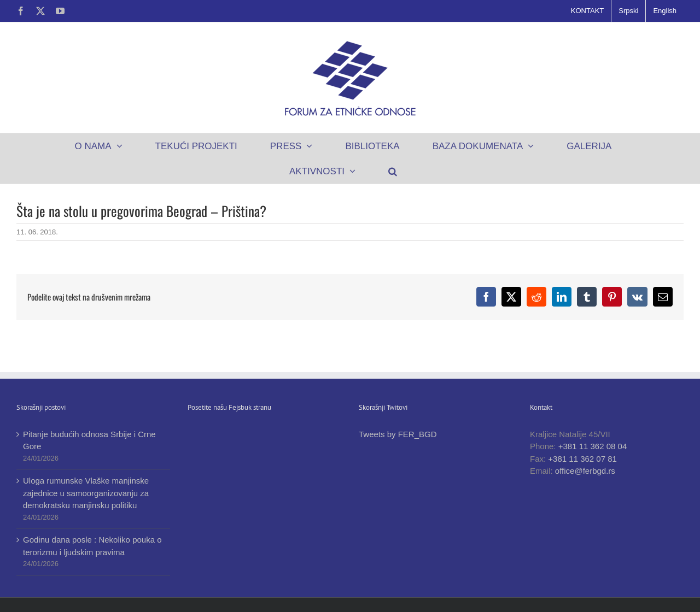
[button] (393, 171)
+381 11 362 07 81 (582, 459)
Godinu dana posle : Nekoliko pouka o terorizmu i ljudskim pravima (92, 546)
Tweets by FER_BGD (398, 434)
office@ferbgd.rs (585, 471)
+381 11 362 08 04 (593, 446)
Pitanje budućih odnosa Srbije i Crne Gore (89, 440)
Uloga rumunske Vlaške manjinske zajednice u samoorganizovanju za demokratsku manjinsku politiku (86, 493)
